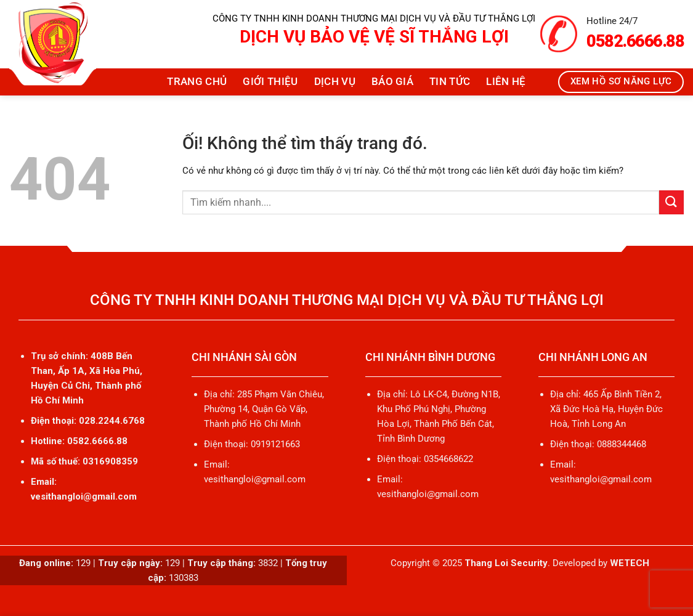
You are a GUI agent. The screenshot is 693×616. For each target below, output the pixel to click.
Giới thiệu (270, 82)
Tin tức (450, 82)
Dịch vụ (335, 82)
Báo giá (392, 82)
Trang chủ (197, 82)
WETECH (630, 563)
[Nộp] (671, 202)
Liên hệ (506, 82)
